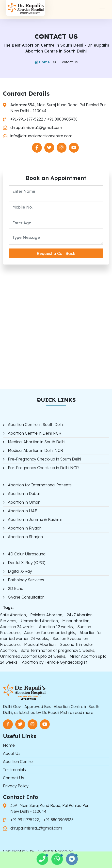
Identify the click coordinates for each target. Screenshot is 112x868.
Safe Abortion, (13, 615)
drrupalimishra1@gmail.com (36, 127)
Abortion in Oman (24, 502)
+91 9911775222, (26, 820)
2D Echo (16, 588)
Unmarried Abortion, (40, 621)
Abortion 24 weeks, (18, 627)
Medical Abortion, (40, 644)
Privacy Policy (16, 786)
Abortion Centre (18, 762)
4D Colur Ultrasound (27, 554)
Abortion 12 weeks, (56, 627)
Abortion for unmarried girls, (50, 633)
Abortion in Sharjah (25, 537)
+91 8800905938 (62, 119)
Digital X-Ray (20, 571)
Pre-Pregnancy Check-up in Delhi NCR (43, 468)
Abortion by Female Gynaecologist (54, 662)
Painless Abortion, (47, 615)
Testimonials (14, 770)
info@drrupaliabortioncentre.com (41, 136)
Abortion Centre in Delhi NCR (35, 433)
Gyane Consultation (26, 597)
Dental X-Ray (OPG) (27, 563)
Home (42, 62)
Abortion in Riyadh (25, 528)
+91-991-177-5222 (27, 119)
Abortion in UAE (23, 511)
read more (83, 712)
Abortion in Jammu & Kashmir (35, 519)
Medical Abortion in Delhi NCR (35, 450)
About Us (12, 753)
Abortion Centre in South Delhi (36, 425)
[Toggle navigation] (102, 10)
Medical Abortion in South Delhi (37, 442)
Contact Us (14, 778)
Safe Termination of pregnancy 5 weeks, (58, 650)
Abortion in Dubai (24, 494)
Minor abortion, (76, 621)
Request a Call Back (56, 253)
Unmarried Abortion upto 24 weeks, (33, 656)
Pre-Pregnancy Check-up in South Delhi (44, 459)
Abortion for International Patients (40, 485)
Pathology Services (26, 580)
